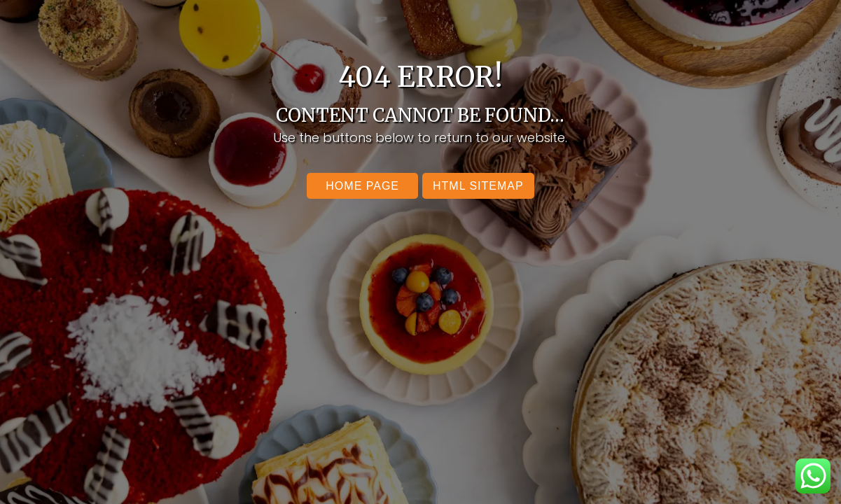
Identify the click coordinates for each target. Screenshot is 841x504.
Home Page (362, 186)
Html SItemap (478, 186)
